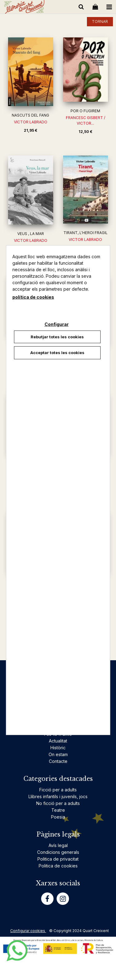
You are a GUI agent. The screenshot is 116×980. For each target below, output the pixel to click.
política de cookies (33, 297)
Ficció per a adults (58, 790)
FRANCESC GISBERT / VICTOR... (86, 120)
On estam (58, 754)
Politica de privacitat (58, 859)
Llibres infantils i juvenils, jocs (58, 796)
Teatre (58, 810)
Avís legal (58, 845)
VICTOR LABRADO (31, 122)
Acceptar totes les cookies (57, 353)
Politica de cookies (58, 866)
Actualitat (58, 741)
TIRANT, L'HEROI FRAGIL (86, 233)
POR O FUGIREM (85, 111)
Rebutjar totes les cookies (57, 336)
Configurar (57, 324)
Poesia (58, 817)
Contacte (58, 761)
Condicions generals (58, 852)
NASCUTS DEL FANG (30, 115)
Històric (58, 748)
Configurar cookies (28, 931)
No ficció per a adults (58, 803)
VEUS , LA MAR (31, 234)
